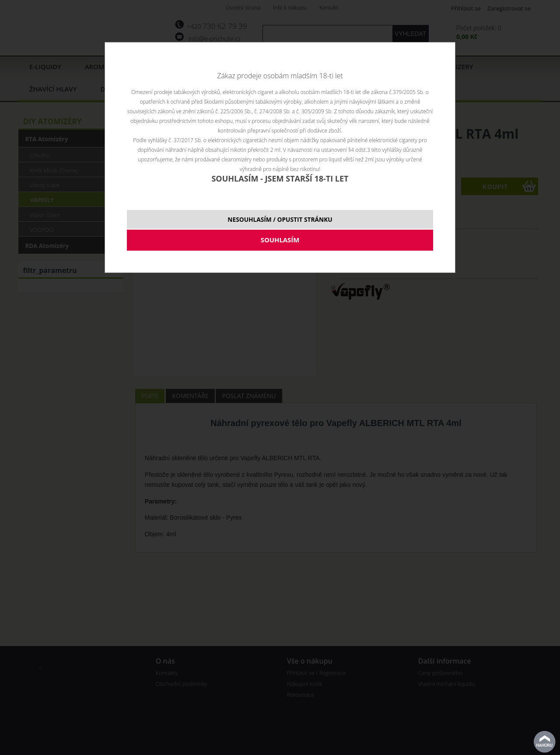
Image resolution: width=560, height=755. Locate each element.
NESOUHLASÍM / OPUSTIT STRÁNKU (280, 219)
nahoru (545, 742)
